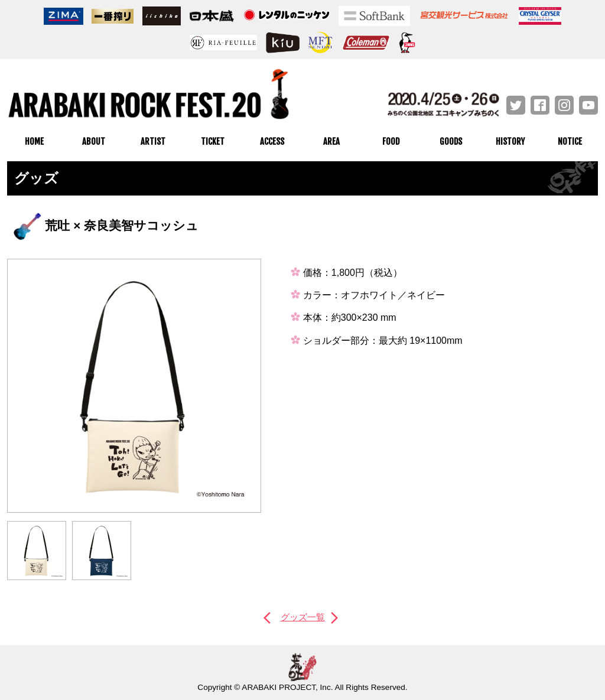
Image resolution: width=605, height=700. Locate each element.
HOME (34, 141)
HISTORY (510, 141)
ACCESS (272, 141)
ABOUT (94, 141)
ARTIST (153, 141)
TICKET (213, 141)
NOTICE (570, 141)
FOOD (391, 141)
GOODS (451, 141)
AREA (331, 141)
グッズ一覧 (302, 617)
